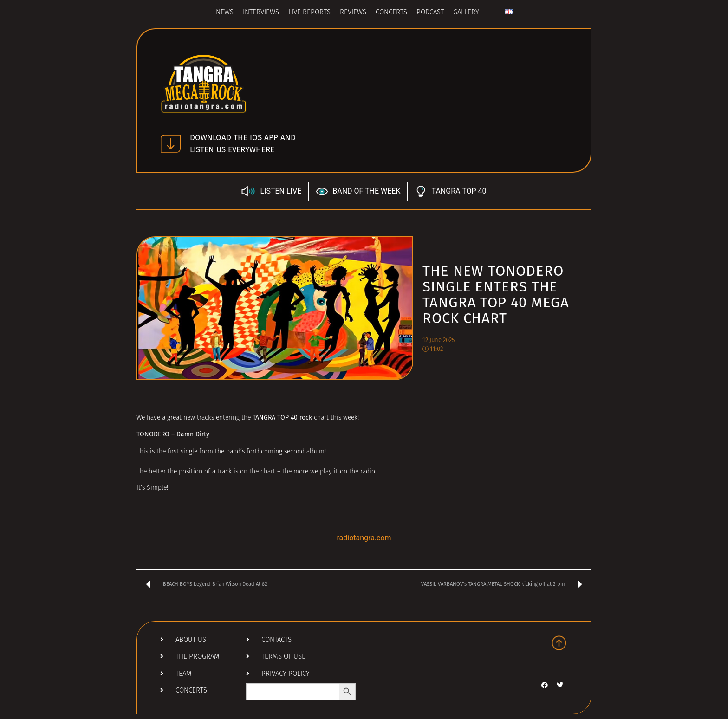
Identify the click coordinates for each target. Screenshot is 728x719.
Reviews (353, 13)
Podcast (430, 13)
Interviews (261, 13)
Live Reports (309, 13)
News (225, 13)
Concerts (391, 13)
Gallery (466, 13)
